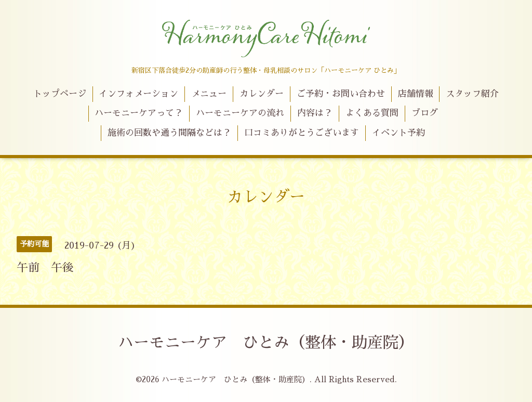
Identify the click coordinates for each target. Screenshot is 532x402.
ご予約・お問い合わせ (341, 94)
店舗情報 (416, 94)
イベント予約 (398, 133)
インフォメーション (138, 94)
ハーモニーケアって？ (139, 113)
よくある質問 (372, 113)
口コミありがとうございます (302, 133)
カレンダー (262, 94)
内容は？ (315, 113)
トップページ (60, 94)
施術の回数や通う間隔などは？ (169, 133)
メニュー (209, 94)
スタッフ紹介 (472, 94)
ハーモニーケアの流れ (240, 113)
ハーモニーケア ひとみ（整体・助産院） (266, 343)
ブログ (425, 113)
